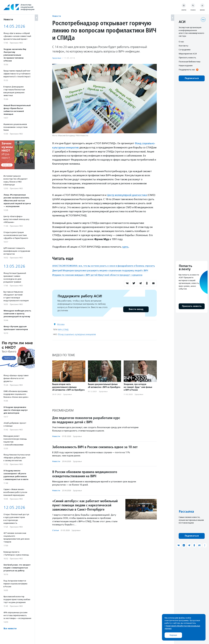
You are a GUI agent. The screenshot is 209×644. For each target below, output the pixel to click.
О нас (181, 42)
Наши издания (186, 65)
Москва (61, 324)
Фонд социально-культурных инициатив (77, 334)
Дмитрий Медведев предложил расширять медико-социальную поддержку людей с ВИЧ (100, 270)
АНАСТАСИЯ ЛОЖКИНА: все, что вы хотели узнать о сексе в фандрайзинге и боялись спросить (104, 266)
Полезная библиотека (189, 62)
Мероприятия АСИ (188, 54)
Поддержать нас (187, 70)
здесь (125, 247)
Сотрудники (185, 50)
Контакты (183, 46)
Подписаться (192, 78)
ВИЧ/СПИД (63, 329)
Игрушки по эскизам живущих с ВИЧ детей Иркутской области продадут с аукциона (97, 275)
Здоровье (57, 58)
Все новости (10, 629)
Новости (57, 16)
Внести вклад (136, 309)
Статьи (56, 530)
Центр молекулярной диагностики (127, 195)
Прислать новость (187, 58)
